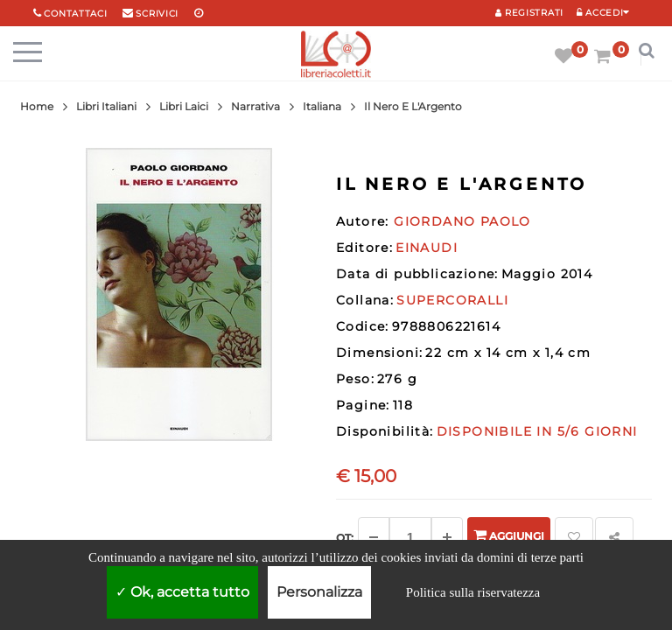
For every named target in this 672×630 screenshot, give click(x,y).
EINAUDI (427, 248)
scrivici (157, 14)
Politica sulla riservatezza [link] (473, 592)
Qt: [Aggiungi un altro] (345, 538)
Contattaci (75, 14)
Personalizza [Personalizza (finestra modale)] (319, 592)
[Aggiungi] (447, 537)
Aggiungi (509, 535)
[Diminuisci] (374, 537)
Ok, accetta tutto (182, 592)
